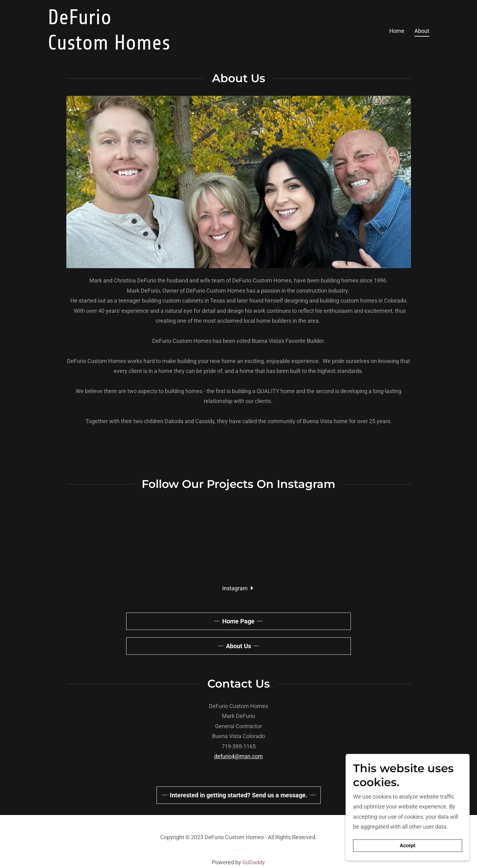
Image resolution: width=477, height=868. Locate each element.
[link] (115, 48)
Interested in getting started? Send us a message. (239, 795)
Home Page (238, 621)
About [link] (422, 31)
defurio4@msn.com (238, 756)
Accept (408, 846)
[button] (238, 588)
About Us (238, 646)
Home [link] (397, 31)
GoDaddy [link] (254, 862)
